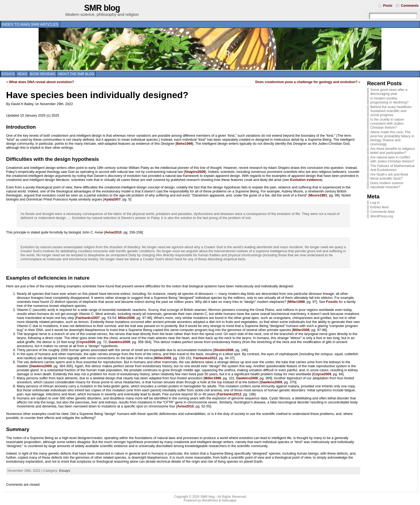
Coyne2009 (86, 342)
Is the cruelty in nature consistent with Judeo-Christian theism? (387, 123)
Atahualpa (229, 500)
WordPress (210, 500)
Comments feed (382, 212)
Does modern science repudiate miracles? (387, 185)
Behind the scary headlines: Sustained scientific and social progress (391, 111)
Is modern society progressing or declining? (389, 100)
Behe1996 (185, 144)
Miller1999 (297, 302)
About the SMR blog (76, 74)
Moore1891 (318, 195)
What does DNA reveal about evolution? (42, 82)
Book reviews (42, 74)
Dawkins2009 (119, 342)
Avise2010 (113, 232)
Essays (8, 74)
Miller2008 (126, 318)
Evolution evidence (306, 180)
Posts (388, 5)
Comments (410, 5)
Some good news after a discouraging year (389, 92)
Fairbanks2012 (205, 358)
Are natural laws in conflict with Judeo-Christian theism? (392, 159)
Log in (375, 203)
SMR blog (102, 8)
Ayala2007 (112, 199)
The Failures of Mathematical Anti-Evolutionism (392, 168)
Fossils (332, 302)
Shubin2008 (224, 350)
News (22, 74)
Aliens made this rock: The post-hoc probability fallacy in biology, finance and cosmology (392, 138)
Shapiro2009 (195, 172)
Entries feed (379, 207)
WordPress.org (382, 216)
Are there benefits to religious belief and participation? (392, 151)
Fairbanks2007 (88, 318)
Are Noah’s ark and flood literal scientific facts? (389, 176)
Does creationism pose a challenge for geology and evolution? (306, 82)
